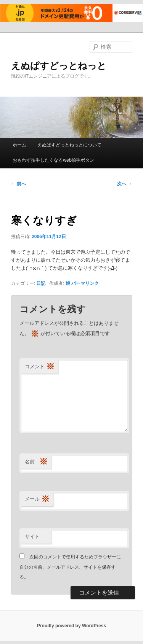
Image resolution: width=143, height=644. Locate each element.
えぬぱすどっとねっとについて (69, 145)
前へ (18, 184)
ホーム (19, 145)
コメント (40, 367)
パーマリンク (85, 283)
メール (37, 499)
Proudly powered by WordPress (71, 626)
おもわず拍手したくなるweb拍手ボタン (53, 160)
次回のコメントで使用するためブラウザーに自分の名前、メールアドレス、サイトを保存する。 (70, 567)
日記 (41, 283)
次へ (125, 184)
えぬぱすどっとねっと (59, 66)
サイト (32, 537)
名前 (36, 462)
